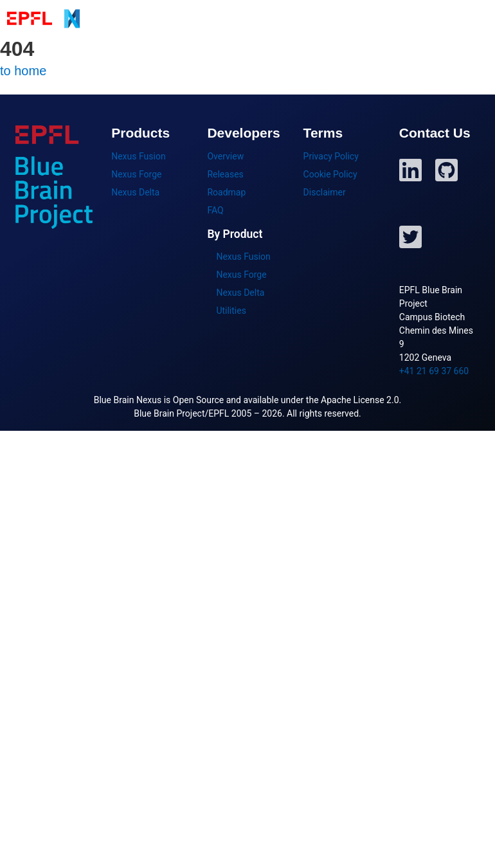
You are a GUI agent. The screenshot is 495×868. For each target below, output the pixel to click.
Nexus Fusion (138, 156)
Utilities (231, 311)
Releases (225, 174)
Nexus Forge (136, 174)
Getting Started (351, 18)
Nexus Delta (135, 192)
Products (283, 18)
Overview (225, 156)
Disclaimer (325, 192)
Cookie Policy (330, 174)
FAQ (215, 210)
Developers (423, 18)
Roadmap (226, 192)
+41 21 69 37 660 (434, 371)
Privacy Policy (331, 156)
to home (23, 71)
